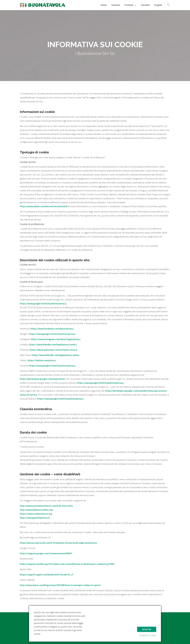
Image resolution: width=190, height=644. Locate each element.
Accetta (147, 629)
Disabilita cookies (148, 635)
